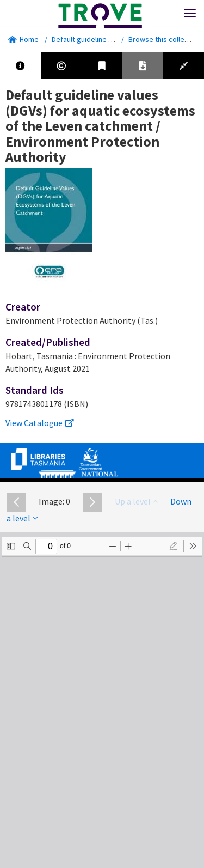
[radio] (174, 546)
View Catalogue (40, 423)
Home (23, 39)
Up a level (136, 501)
